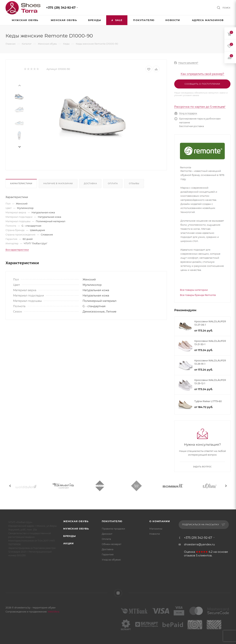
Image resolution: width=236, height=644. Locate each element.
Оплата (113, 183)
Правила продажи (113, 529)
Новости (155, 534)
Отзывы (134, 183)
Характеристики (21, 183)
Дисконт (107, 534)
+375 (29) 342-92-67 (61, 8)
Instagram (118, 593)
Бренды (70, 536)
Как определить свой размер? (202, 74)
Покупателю (112, 521)
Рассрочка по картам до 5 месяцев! (200, 107)
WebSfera (53, 612)
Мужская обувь (76, 529)
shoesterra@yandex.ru (199, 544)
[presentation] (19, 85)
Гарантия (108, 554)
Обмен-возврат (112, 544)
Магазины (156, 529)
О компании (160, 521)
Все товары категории (194, 290)
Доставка (90, 183)
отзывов (190, 556)
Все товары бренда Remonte (198, 295)
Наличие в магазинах (58, 183)
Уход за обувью (111, 560)
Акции (68, 543)
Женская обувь (76, 521)
